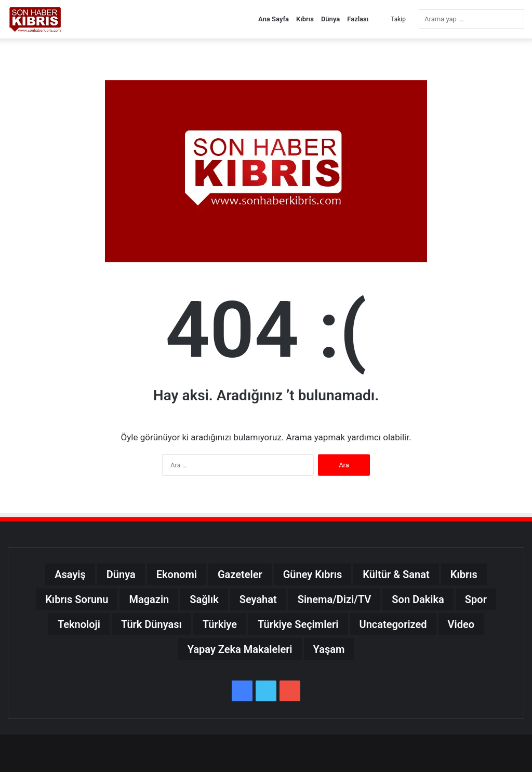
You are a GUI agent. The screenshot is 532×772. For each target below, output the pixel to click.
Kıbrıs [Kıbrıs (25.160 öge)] (464, 574)
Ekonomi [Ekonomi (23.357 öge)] (177, 574)
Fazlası (358, 19)
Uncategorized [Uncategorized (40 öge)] (393, 624)
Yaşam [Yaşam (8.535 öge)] (329, 649)
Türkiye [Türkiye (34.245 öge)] (220, 624)
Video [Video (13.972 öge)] (461, 624)
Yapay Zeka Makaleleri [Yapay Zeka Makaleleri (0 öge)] (240, 649)
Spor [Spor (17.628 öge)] (476, 599)
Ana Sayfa (274, 19)
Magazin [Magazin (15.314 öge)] (149, 599)
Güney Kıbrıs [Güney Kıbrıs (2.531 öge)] (313, 574)
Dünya (330, 19)
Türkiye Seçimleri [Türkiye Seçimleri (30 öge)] (298, 624)
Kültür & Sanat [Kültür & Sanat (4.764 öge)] (396, 574)
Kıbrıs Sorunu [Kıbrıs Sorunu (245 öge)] (77, 599)
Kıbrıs (305, 19)
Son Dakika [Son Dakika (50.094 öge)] (418, 599)
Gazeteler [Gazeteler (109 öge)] (240, 574)
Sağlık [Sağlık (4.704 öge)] (204, 599)
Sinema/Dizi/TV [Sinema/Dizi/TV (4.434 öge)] (335, 599)
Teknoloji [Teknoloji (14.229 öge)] (79, 624)
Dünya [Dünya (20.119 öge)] (121, 574)
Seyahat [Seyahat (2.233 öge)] (258, 599)
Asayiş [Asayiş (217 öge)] (70, 574)
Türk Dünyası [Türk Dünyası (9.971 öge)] (151, 624)
